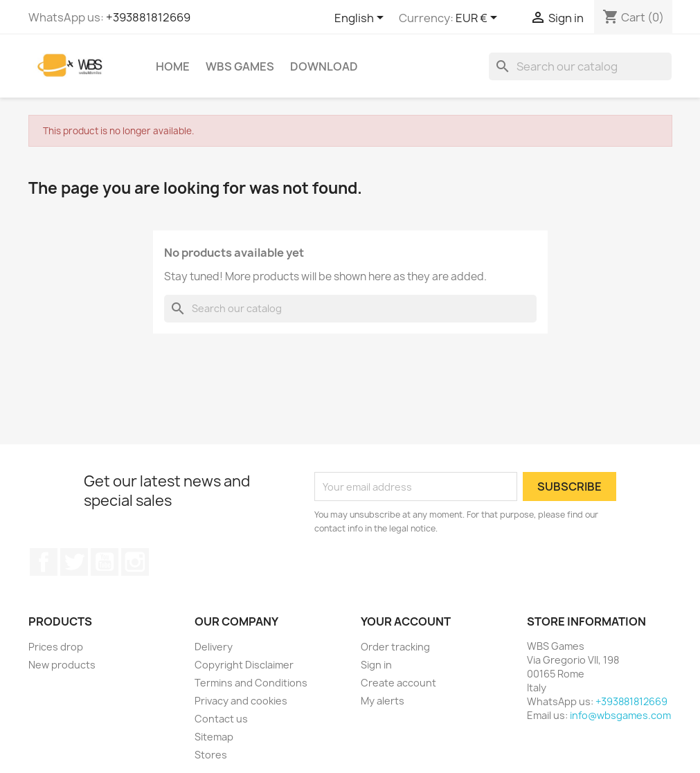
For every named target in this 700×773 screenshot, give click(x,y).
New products (62, 665)
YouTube (105, 562)
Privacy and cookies (241, 701)
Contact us (221, 719)
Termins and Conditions (251, 683)
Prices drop (56, 647)
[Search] (580, 66)
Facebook (44, 562)
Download (324, 66)
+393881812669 (148, 17)
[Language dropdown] (361, 19)
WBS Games (240, 66)
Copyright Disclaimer (244, 665)
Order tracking (395, 647)
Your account (406, 621)
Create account (398, 683)
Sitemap (214, 737)
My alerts (383, 701)
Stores (211, 755)
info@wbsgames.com (620, 715)
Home (173, 66)
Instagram (135, 562)
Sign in (376, 665)
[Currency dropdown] (479, 19)
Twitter (74, 562)
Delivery (214, 647)
